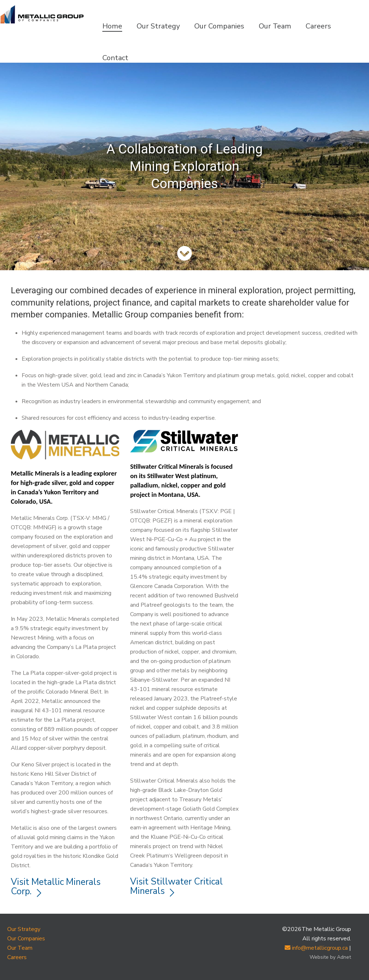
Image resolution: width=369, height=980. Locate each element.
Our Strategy (158, 26)
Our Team (275, 26)
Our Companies (219, 26)
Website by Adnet (330, 957)
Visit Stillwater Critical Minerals (176, 886)
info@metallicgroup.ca (316, 948)
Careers (318, 26)
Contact (115, 58)
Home (112, 26)
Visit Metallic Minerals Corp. (56, 887)
